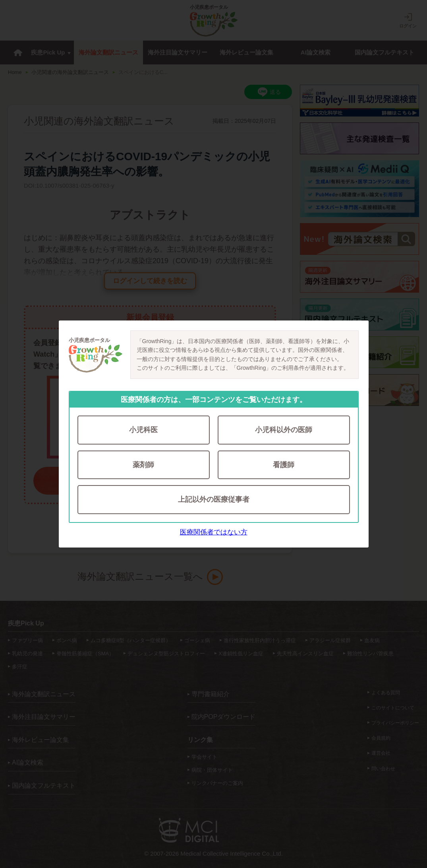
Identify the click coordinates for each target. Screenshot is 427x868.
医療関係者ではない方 (214, 533)
